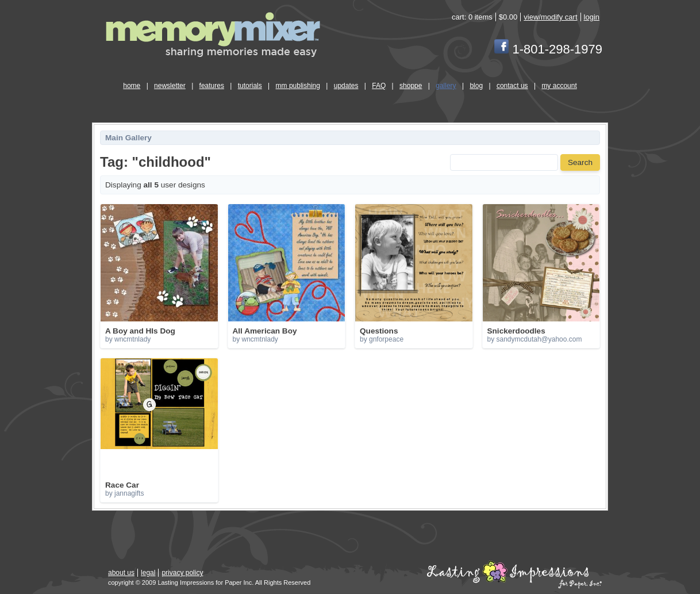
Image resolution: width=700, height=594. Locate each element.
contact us (512, 86)
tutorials (250, 86)
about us (121, 573)
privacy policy (182, 573)
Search (580, 162)
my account (559, 86)
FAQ (379, 86)
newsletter (170, 86)
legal (148, 573)
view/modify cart (550, 17)
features (212, 86)
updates (346, 86)
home (132, 86)
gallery (446, 86)
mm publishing (298, 86)
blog (476, 86)
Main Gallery (128, 138)
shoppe (411, 86)
